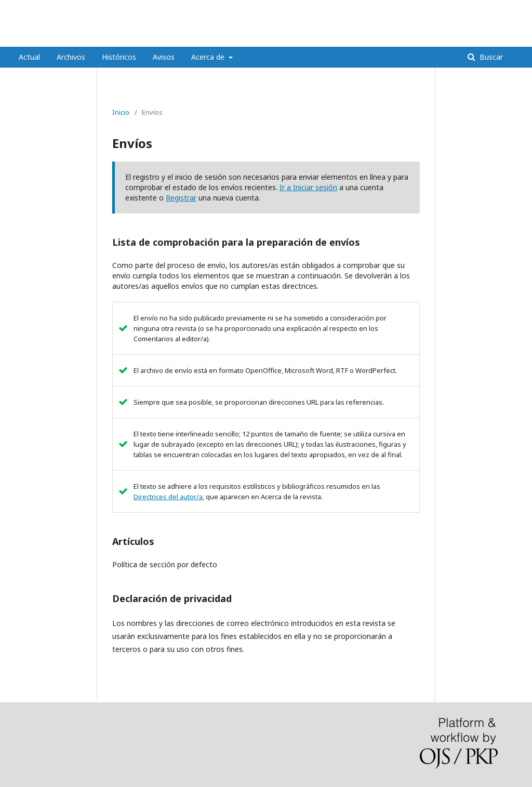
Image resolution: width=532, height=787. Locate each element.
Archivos (71, 57)
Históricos (119, 57)
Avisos (164, 57)
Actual (29, 57)
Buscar (490, 57)
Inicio (121, 112)
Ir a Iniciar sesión (308, 187)
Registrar (181, 198)
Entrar (504, 8)
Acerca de (209, 57)
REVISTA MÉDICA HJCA (87, 39)
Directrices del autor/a (168, 497)
